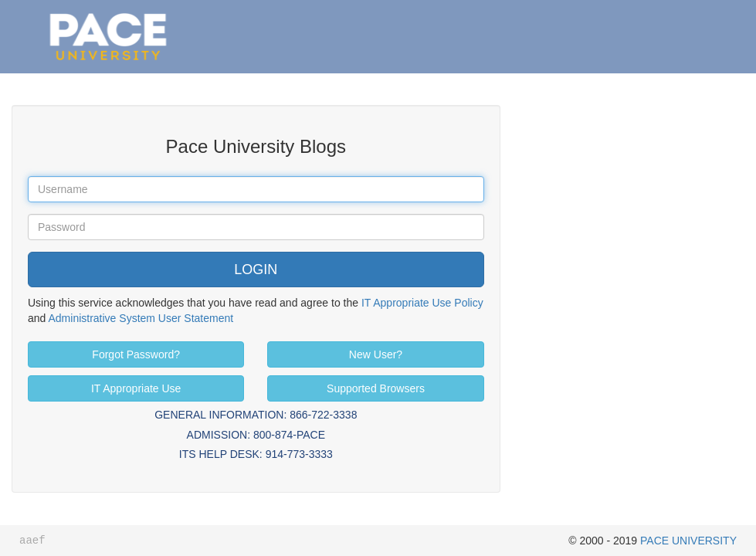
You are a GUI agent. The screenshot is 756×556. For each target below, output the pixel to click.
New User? (376, 354)
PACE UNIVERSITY (688, 541)
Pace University (108, 15)
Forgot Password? (136, 354)
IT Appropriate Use (136, 388)
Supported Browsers (376, 388)
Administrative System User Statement (141, 318)
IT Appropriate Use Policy (422, 303)
